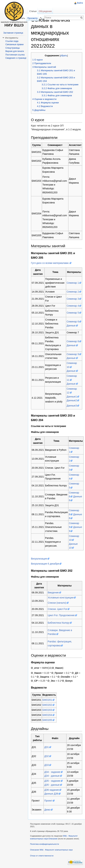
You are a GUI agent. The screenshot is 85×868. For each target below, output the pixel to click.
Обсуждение (45, 11)
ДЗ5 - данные (52, 785)
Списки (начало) (57, 603)
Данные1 (72, 397)
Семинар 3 (73, 299)
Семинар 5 (73, 313)
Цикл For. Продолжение (61, 615)
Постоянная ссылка (15, 55)
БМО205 (47, 720)
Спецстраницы (13, 48)
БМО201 (47, 700)
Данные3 (72, 406)
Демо (47, 810)
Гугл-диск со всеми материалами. (50, 263)
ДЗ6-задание (52, 790)
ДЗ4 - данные (52, 776)
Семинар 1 (73, 283)
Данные (71, 326)
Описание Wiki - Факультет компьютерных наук (51, 850)
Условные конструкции (61, 598)
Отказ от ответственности (42, 856)
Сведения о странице (16, 58)
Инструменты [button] (12, 38)
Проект (48, 801)
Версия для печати (15, 51)
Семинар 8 (73, 341)
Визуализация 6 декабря (45, 564)
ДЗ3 (47, 765)
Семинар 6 (73, 322)
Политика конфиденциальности (45, 844)
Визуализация (39, 559)
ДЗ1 (47, 747)
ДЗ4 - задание (52, 772)
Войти (80, 3)
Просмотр (32, 18)
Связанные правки (15, 44)
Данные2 (72, 400)
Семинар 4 (73, 306)
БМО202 (47, 705)
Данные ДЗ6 (51, 794)
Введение (53, 593)
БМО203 (47, 710)
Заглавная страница (13, 33)
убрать (64, 56)
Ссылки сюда (12, 41)
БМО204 (47, 715)
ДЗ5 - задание (52, 781)
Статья (33, 11)
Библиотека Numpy (59, 623)
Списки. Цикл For (58, 609)
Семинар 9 (73, 354)
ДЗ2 (47, 756)
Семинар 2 (73, 292)
